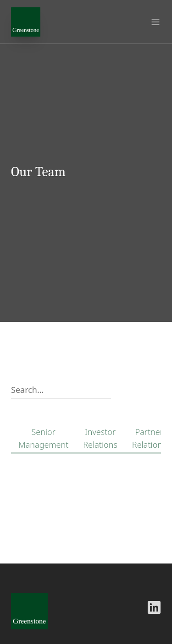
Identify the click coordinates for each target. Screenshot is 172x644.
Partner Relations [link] (149, 438)
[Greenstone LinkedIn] (154, 607)
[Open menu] (155, 22)
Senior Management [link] (43, 438)
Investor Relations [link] (100, 438)
